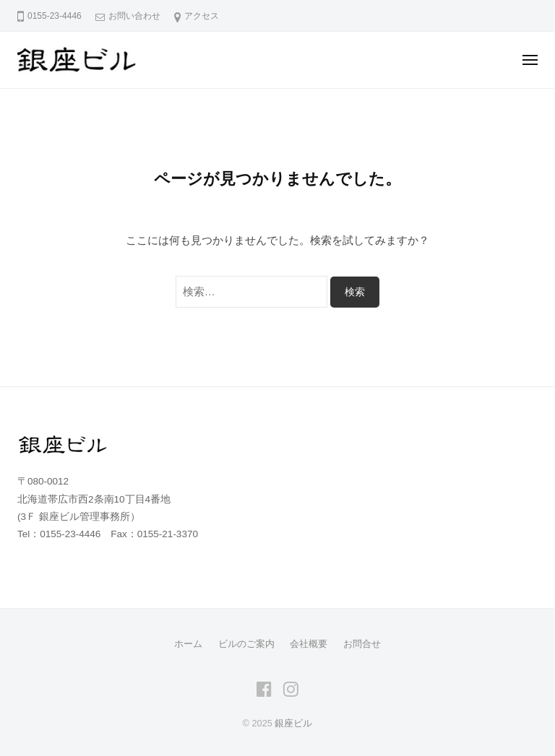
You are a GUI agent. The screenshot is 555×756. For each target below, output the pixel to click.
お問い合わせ (134, 16)
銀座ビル (293, 723)
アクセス (202, 16)
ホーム (188, 644)
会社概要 (309, 644)
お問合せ (362, 644)
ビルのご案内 (246, 644)
